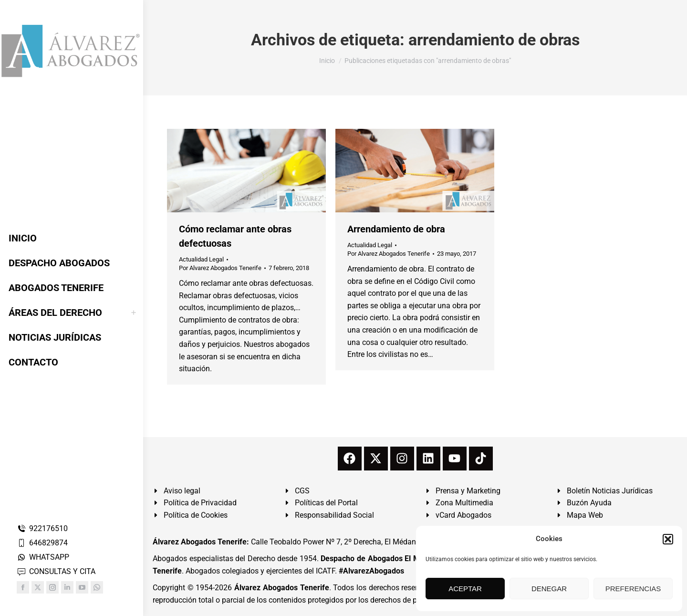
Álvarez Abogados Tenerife (281, 588)
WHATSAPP (43, 557)
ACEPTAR (465, 589)
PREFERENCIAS (633, 589)
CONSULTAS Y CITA (56, 571)
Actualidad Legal (201, 259)
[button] (668, 539)
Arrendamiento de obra (396, 229)
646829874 (42, 543)
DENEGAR (549, 589)
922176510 (42, 528)
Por (220, 268)
